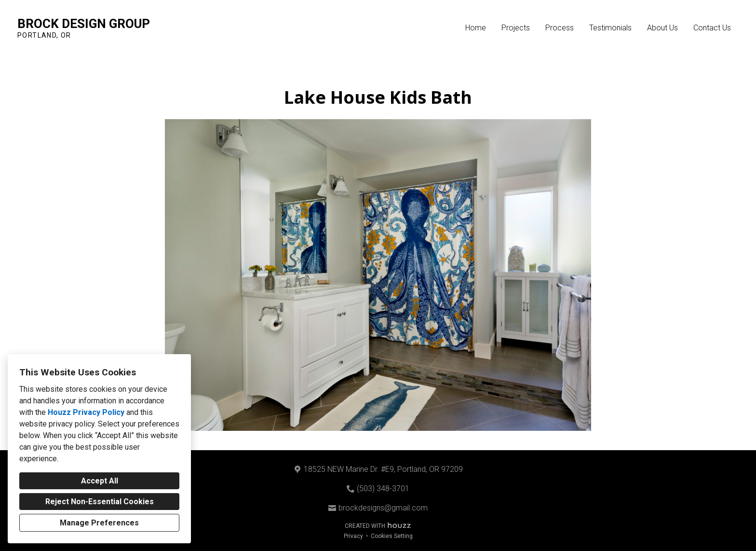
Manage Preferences (99, 523)
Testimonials (610, 28)
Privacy (353, 536)
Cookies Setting (392, 536)
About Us (662, 28)
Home (476, 28)
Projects (516, 28)
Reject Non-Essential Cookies (100, 502)
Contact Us (712, 28)
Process (560, 28)
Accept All (100, 481)
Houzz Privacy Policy (86, 412)
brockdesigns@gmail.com (383, 508)
